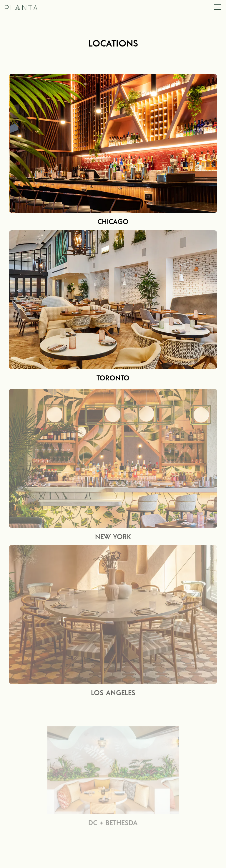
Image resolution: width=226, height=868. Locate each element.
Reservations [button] (113, 859)
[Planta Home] (31, 7)
